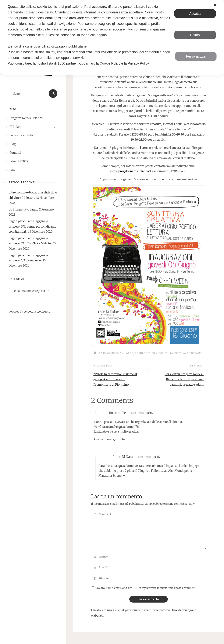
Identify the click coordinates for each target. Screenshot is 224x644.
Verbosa (28, 312)
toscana (196, 353)
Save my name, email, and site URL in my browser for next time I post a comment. (144, 588)
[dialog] (112, 37)
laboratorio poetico (140, 353)
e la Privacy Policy (135, 63)
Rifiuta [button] (195, 35)
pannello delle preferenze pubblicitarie (57, 29)
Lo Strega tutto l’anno (24, 209)
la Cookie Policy (108, 63)
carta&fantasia (110, 353)
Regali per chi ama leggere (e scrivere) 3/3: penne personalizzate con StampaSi (32, 226)
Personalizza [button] (196, 56)
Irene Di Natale (124, 457)
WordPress (43, 312)
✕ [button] (215, 5)
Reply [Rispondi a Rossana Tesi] (150, 413)
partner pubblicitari (80, 63)
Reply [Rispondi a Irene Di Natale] (157, 457)
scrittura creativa (172, 353)
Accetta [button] (195, 14)
